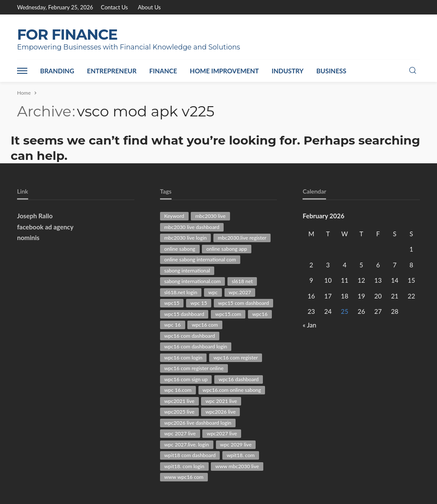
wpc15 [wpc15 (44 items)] (172, 303)
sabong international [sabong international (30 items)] (187, 271)
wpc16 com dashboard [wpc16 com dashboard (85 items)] (190, 336)
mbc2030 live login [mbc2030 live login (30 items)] (186, 238)
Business (331, 71)
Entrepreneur (112, 71)
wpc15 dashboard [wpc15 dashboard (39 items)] (184, 314)
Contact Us (114, 7)
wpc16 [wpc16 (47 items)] (260, 314)
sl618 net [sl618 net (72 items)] (242, 281)
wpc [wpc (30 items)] (213, 292)
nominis (28, 238)
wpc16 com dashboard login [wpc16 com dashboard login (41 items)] (196, 346)
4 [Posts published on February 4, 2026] (345, 265)
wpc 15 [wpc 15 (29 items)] (199, 303)
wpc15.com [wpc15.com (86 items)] (228, 314)
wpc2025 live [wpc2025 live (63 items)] (179, 412)
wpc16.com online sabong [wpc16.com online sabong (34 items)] (232, 390)
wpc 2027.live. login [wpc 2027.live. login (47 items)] (187, 445)
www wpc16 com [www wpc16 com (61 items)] (184, 477)
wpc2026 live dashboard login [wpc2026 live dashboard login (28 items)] (198, 423)
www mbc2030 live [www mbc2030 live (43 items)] (237, 466)
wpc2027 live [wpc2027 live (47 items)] (222, 433)
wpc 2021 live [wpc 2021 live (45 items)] (221, 401)
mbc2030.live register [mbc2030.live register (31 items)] (242, 238)
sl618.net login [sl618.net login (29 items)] (181, 292)
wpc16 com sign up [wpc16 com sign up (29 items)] (186, 379)
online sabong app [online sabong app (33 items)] (226, 249)
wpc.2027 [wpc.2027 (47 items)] (240, 292)
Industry (288, 71)
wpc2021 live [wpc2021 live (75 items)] (179, 401)
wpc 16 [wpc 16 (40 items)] (173, 325)
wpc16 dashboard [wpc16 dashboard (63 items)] (239, 379)
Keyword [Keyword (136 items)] (174, 216)
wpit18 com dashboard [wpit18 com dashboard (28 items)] (190, 455)
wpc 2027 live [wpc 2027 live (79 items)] (180, 433)
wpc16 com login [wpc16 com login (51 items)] (184, 358)
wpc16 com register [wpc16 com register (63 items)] (236, 358)
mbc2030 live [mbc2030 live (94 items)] (210, 216)
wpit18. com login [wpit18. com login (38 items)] (184, 466)
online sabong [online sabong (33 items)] (180, 249)
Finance (163, 71)
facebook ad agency (45, 227)
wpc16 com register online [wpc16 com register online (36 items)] (194, 368)
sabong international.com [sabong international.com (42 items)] (193, 281)
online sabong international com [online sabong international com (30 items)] (200, 259)
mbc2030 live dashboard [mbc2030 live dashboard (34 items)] (192, 227)
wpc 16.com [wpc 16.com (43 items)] (178, 390)
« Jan (309, 325)
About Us (149, 7)
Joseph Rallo (35, 216)
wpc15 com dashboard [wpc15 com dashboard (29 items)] (243, 303)
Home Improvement (224, 71)
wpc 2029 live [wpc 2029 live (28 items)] (236, 445)
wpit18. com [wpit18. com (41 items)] (240, 455)
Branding (57, 71)
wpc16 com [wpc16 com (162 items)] (205, 325)
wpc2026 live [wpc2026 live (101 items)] (220, 412)
